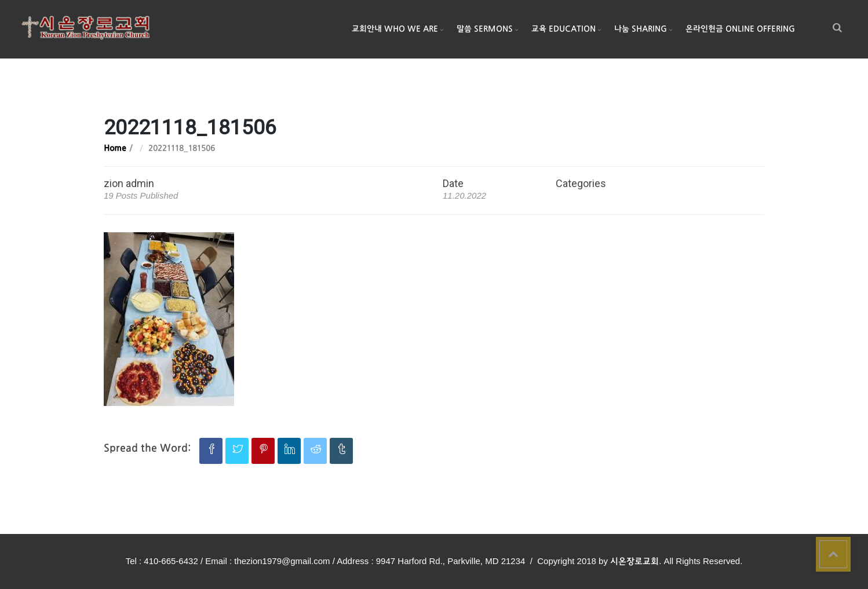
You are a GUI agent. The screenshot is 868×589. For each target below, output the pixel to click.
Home (115, 149)
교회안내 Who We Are (395, 29)
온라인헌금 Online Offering (740, 29)
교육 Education (564, 29)
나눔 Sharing (641, 29)
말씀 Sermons (485, 29)
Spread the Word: (147, 449)
